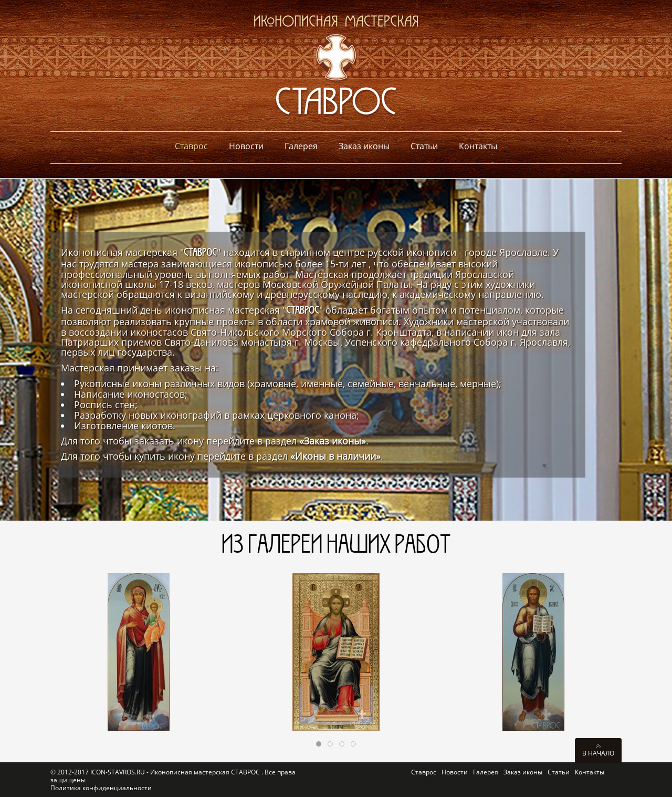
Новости (455, 772)
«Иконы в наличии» (335, 456)
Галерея (486, 772)
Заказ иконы (523, 772)
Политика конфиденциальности (101, 788)
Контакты (590, 772)
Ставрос (424, 772)
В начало (598, 753)
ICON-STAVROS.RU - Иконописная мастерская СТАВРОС (176, 772)
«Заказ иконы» (333, 441)
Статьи (559, 772)
